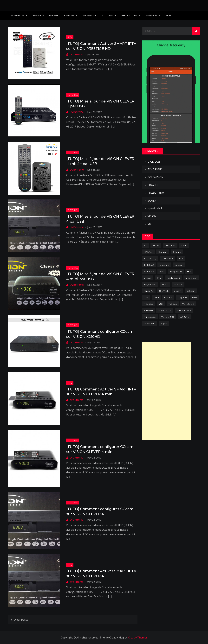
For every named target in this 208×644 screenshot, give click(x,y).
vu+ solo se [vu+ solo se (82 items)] (150, 317)
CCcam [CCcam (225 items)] (177, 252)
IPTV (70, 37)
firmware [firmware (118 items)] (149, 271)
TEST (169, 15)
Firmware (151, 15)
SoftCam (69, 15)
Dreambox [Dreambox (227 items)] (167, 258)
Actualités (17, 15)
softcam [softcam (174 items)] (191, 291)
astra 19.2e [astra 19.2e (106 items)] (170, 245)
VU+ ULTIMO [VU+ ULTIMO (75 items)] (168, 317)
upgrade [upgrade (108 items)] (182, 297)
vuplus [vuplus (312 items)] (164, 323)
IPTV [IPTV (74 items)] (159, 278)
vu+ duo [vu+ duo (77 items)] (173, 304)
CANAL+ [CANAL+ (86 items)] (149, 252)
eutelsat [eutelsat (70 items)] (179, 265)
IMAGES (37, 15)
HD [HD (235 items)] (189, 271)
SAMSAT (153, 201)
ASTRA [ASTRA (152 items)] (156, 245)
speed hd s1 (155, 208)
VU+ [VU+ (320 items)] (161, 304)
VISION (152, 216)
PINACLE (153, 185)
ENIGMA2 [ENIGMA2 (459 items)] (149, 265)
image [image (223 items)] (148, 278)
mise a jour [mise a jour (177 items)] (191, 278)
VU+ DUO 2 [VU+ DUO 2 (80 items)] (188, 304)
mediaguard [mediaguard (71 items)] (173, 278)
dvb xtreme (77, 54)
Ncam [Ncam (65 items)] (165, 284)
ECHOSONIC (155, 169)
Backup (54, 15)
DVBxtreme (77, 112)
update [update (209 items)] (168, 297)
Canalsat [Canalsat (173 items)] (163, 252)
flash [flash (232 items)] (162, 271)
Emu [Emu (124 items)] (181, 258)
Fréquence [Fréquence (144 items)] (176, 271)
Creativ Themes (138, 638)
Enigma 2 (88, 15)
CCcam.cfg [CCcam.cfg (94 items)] (150, 258)
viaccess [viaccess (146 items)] (149, 304)
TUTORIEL (107, 15)
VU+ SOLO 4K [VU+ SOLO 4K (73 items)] (184, 310)
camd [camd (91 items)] (184, 245)
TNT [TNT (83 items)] (146, 297)
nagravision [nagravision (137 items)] (150, 284)
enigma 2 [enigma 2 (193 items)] (164, 265)
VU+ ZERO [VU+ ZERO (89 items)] (150, 323)
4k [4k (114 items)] (146, 245)
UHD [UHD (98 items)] (156, 297)
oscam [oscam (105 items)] (178, 291)
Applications (129, 15)
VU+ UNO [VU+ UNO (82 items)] (185, 317)
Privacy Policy (156, 193)
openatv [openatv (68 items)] (178, 284)
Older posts (21, 620)
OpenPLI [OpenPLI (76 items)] (149, 291)
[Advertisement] (167, 391)
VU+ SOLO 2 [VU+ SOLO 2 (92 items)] (165, 310)
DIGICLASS (154, 162)
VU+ (150, 224)
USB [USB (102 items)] (195, 297)
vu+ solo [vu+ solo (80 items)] (149, 310)
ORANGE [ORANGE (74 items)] (164, 291)
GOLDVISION (156, 177)
